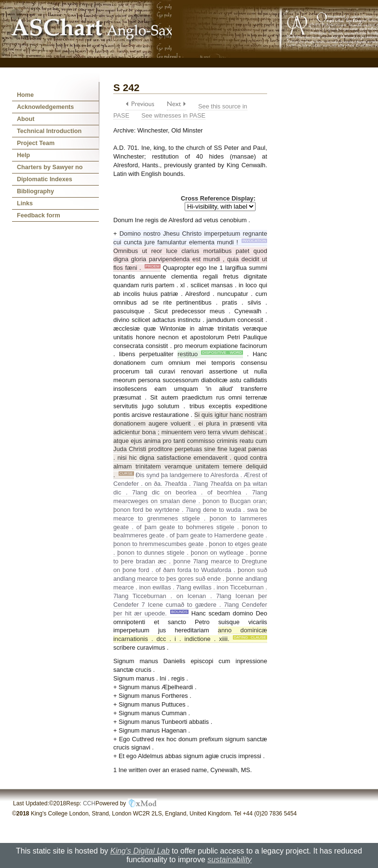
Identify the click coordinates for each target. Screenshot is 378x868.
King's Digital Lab (140, 851)
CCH (89, 803)
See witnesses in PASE (173, 115)
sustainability (229, 860)
